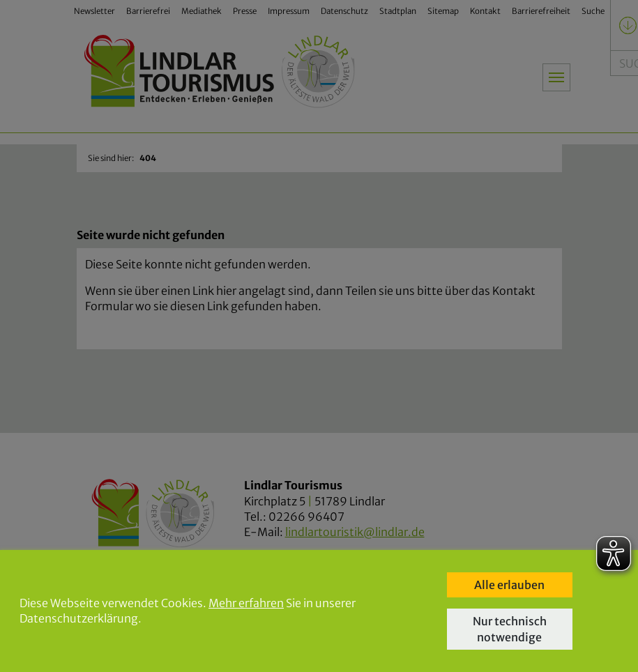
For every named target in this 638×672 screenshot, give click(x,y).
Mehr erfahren (246, 603)
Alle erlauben (509, 585)
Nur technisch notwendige (510, 629)
